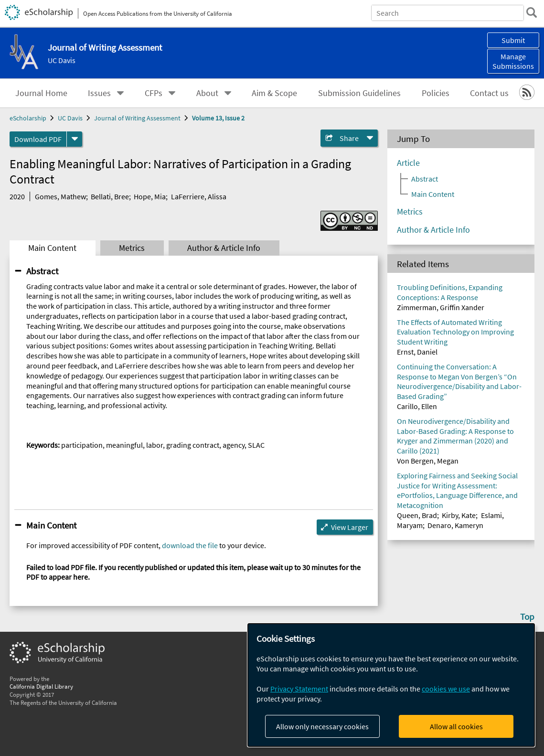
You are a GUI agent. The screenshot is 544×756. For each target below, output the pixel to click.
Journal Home (41, 93)
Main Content (52, 248)
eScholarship (28, 118)
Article (408, 163)
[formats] (75, 139)
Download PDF (38, 139)
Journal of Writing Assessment (137, 118)
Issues (99, 93)
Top (527, 616)
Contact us (489, 93)
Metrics (132, 248)
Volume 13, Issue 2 (218, 118)
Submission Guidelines (359, 93)
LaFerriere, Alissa (199, 196)
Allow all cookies (456, 726)
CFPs (154, 93)
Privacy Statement (299, 689)
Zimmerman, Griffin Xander (441, 307)
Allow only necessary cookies (322, 726)
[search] (532, 12)
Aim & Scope (274, 93)
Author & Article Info (224, 248)
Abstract (42, 271)
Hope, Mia (150, 196)
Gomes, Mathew (60, 196)
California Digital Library (41, 686)
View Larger (350, 527)
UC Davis (62, 60)
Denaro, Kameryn (455, 525)
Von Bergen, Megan (428, 461)
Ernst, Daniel (417, 352)
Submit (513, 40)
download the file (190, 545)
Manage (513, 61)
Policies (436, 93)
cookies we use (446, 689)
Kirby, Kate (459, 515)
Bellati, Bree (110, 196)
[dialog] (391, 685)
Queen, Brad (417, 515)
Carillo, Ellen (417, 406)
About (207, 93)
